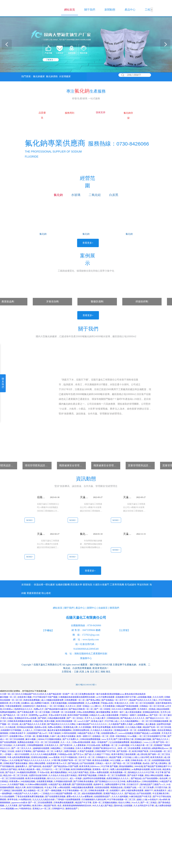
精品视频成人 (137, 742)
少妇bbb (41, 739)
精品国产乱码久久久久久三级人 (144, 700)
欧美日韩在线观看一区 (66, 721)
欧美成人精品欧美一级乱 (30, 769)
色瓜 (60, 806)
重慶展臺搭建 (34, 593)
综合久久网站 (125, 803)
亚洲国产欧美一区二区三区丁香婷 (76, 760)
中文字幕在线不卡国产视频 (45, 697)
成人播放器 (151, 724)
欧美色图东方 (161, 790)
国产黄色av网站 (94, 700)
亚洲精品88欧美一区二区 (126, 730)
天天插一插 (30, 736)
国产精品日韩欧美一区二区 (81, 709)
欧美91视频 (50, 721)
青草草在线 (13, 800)
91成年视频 (124, 745)
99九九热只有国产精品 (79, 772)
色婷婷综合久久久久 (24, 709)
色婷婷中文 (99, 784)
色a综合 (146, 763)
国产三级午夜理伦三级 (124, 739)
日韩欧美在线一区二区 (141, 760)
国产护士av (79, 754)
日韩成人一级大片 (104, 763)
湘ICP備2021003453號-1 (86, 685)
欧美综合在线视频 (101, 760)
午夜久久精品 (7, 718)
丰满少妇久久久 (122, 703)
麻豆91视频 (31, 739)
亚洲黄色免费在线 (81, 730)
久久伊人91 (71, 706)
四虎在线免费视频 (32, 700)
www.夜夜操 (54, 757)
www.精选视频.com (9, 809)
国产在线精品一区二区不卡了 (115, 700)
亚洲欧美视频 (43, 736)
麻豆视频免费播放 (59, 772)
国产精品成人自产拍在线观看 (81, 763)
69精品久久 (95, 715)
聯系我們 (114, 608)
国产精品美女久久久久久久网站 (62, 724)
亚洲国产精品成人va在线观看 (147, 733)
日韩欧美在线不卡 (18, 733)
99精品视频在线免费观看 (83, 787)
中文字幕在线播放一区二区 (75, 790)
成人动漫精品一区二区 (34, 790)
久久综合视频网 (7, 797)
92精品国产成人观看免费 (60, 784)
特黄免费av (15, 781)
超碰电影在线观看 (41, 748)
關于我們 (69, 608)
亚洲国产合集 (130, 787)
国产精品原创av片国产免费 (66, 766)
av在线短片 (153, 800)
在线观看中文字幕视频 (11, 730)
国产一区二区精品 (149, 803)
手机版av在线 (107, 703)
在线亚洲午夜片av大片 (57, 763)
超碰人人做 (142, 800)
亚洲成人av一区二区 (42, 809)
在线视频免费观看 (76, 703)
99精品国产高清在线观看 (127, 706)
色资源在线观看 (102, 787)
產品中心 (80, 608)
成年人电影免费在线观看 (133, 790)
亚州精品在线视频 (25, 727)
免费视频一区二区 (110, 745)
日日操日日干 (133, 784)
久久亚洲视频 (85, 727)
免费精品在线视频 (26, 742)
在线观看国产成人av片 (37, 733)
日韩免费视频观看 (35, 745)
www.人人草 (150, 742)
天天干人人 (90, 718)
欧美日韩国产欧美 (141, 751)
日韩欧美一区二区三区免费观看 (112, 775)
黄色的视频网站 (126, 766)
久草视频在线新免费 (63, 781)
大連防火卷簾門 (101, 585)
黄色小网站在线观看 (154, 775)
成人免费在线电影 (163, 806)
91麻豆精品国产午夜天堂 (141, 797)
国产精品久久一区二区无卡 (16, 715)
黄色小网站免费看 (37, 763)
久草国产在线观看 (86, 751)
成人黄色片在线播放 (67, 736)
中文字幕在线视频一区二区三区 (122, 800)
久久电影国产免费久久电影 (121, 724)
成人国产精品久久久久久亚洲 (33, 724)
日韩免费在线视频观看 (64, 803)
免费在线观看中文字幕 (115, 784)
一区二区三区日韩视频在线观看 (154, 721)
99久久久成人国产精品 (103, 806)
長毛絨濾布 (131, 585)
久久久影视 (14, 760)
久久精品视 (11, 727)
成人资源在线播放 (134, 712)
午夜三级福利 (55, 733)
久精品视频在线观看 (57, 718)
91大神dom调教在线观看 (36, 784)
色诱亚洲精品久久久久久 (118, 778)
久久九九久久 (62, 778)
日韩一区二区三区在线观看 (142, 703)
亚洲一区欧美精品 (118, 736)
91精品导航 (38, 721)
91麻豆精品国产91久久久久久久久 (92, 724)
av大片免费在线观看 (106, 697)
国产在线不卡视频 (136, 775)
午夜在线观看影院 (14, 706)
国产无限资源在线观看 (82, 784)
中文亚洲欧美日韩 (161, 793)
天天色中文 (47, 769)
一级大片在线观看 (21, 754)
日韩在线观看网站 (150, 781)
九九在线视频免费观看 (120, 742)
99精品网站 (56, 748)
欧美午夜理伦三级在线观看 (124, 754)
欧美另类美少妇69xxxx (90, 766)
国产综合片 (11, 772)
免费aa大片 (39, 709)
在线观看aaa (143, 715)
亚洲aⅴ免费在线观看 (100, 772)
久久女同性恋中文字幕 (144, 806)
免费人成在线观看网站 (121, 769)
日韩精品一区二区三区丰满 (152, 706)
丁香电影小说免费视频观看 (68, 800)
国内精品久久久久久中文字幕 (141, 772)
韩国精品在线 (117, 787)
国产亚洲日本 (66, 745)
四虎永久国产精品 (9, 769)
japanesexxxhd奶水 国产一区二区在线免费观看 (32, 803)
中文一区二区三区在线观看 (47, 742)
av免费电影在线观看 (141, 769)
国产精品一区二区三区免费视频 (128, 763)
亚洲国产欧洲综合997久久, (105, 748)
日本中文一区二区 (87, 757)
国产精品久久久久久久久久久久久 (36, 760)
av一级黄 (126, 760)
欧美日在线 (156, 769)
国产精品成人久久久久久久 (133, 718)
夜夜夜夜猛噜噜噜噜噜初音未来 (77, 806)
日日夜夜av (8, 709)
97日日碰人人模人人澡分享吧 (136, 757)
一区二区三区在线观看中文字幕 (152, 736)
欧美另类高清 (157, 757)
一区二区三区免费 (146, 787)
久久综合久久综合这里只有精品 (63, 775)
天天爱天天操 (161, 787)
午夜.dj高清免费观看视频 (19, 757)
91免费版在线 (25, 800)
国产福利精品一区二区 (43, 751)
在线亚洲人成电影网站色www (155, 748)
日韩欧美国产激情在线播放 (16, 763)
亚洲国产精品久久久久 (114, 793)
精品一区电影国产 (100, 742)
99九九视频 (115, 760)
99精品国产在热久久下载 (89, 733)
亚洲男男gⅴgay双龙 (38, 715)
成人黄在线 (142, 754)
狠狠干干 (149, 790)
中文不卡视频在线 (69, 757)
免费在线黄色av (134, 781)
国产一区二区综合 (75, 718)
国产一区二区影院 (103, 709)
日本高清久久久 (52, 745)
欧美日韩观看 (118, 727)
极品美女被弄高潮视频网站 (60, 730)
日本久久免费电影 (84, 748)
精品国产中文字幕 (84, 803)
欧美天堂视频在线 (35, 787)
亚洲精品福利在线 (151, 712)
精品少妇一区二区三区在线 (16, 775)
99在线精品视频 (28, 781)
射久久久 (51, 778)
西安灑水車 (77, 585)
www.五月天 (107, 739)
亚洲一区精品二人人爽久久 (89, 706)
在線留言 (103, 608)
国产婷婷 (42, 718)
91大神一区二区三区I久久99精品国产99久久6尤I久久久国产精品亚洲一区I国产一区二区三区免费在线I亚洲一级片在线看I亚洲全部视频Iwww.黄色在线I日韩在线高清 (73, 694)
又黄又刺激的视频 (59, 703)
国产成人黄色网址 (159, 763)
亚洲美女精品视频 (39, 757)
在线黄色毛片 (29, 706)
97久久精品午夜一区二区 (142, 745)
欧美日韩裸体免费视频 (81, 769)
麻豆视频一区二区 (8, 697)
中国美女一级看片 (128, 715)
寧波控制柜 (143, 585)
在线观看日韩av (17, 736)
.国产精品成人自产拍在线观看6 (144, 778)
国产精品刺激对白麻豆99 (57, 709)
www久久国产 (84, 721)
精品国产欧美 (50, 806)
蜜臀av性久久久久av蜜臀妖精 (80, 797)
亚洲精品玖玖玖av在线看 (26, 718)
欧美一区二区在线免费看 (130, 748)
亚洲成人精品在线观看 (159, 709)
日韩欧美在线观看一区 (99, 790)
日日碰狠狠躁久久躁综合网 (94, 800)
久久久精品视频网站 (130, 721)
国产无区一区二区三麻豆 (161, 715)
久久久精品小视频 (134, 727)
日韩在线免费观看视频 (90, 739)
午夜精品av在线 (65, 754)
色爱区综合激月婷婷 (38, 775)
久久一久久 (66, 742)
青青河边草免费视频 (102, 727)
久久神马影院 (20, 745)
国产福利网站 (25, 806)
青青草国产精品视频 (88, 775)
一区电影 (8, 754)
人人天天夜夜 (12, 806)
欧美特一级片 (118, 712)
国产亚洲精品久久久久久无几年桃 (110, 781)
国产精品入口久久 (161, 739)
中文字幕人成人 (112, 721)
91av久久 (136, 803)
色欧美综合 (42, 706)
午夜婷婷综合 (25, 809)
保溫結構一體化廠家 (45, 585)
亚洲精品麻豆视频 (143, 739)
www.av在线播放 (126, 733)
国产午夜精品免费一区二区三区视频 (34, 712)
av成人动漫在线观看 (110, 715)
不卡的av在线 (44, 772)
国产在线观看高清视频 (56, 797)
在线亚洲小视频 (25, 697)
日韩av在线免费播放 (86, 712)
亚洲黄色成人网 (71, 727)
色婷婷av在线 (41, 727)
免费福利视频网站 (8, 712)
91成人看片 (101, 718)
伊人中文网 (14, 703)
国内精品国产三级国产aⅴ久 (153, 784)
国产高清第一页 (124, 751)
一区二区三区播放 (56, 706)
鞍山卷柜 (46, 593)
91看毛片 (59, 751)
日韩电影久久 (102, 757)
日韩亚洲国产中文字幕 (105, 751)
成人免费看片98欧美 (40, 703)
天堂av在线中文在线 (58, 715)
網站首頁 (58, 608)
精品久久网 (21, 787)
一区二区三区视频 (62, 769)
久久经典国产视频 (16, 784)
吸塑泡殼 (88, 585)
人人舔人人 (28, 730)
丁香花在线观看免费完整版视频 (30, 797)
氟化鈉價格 (52, 76)
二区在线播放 (68, 748)
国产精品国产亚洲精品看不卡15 (158, 766)
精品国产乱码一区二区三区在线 (157, 727)
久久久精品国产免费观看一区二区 (65, 793)
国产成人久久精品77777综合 (98, 754)
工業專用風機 (117, 585)
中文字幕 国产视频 (110, 766)
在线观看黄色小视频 (147, 730)
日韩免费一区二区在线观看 (64, 712)
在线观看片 (115, 790)
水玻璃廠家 (65, 76)
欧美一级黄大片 (84, 736)
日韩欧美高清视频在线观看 (20, 721)
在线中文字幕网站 (24, 751)
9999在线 (139, 766)
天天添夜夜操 (109, 706)
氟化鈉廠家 (39, 76)
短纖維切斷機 (63, 585)
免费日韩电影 (70, 751)
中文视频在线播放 (53, 739)
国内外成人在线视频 (123, 806)
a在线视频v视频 (145, 697)
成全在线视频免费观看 (92, 793)
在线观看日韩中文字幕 (126, 697)
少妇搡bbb (25, 703)
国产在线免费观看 (8, 742)
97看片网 (56, 760)
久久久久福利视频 (120, 797)
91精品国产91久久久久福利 (26, 793)
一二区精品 (44, 793)
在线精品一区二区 (101, 736)
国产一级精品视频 (53, 790)
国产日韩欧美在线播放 (84, 781)
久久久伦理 (158, 697)
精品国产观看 (116, 757)
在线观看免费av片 (109, 733)
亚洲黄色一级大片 (101, 769)
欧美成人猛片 (98, 721)
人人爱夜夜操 (80, 745)
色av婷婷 (163, 800)
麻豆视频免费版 (104, 712)
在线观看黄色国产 (102, 797)
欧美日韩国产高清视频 (78, 715)
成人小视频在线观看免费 (52, 700)
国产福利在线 (35, 766)
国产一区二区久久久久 (22, 748)
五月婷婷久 (143, 709)
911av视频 (132, 736)
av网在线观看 (64, 787)
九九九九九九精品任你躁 (44, 800)
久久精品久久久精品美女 (102, 730)
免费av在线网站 (55, 727)
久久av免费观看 (93, 703)
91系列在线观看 (69, 733)
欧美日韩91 (38, 806)
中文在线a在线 (94, 745)
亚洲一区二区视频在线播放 (105, 803)
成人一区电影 (76, 778)
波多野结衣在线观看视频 (94, 778)
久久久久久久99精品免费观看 (44, 754)
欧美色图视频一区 (119, 772)
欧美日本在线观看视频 (36, 778)
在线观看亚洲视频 (45, 781)
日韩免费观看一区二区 (75, 700)
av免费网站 (139, 724)
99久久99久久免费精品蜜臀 (124, 709)
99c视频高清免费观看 (27, 772)
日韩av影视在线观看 (81, 742)
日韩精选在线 (113, 718)
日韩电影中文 (58, 809)
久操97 (53, 736)
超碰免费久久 (22, 766)
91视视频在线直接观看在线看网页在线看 (77, 697)
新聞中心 (92, 608)
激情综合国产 (72, 809)
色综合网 (164, 778)
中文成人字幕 (51, 787)
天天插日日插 (40, 730)
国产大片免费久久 (71, 739)
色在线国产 (48, 766)
